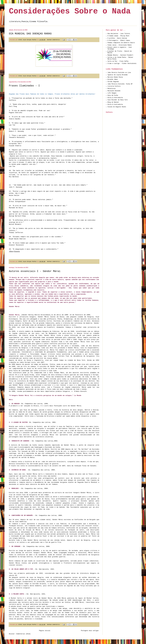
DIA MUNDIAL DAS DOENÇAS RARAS (30, 34)
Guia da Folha (113, 95)
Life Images (112, 93)
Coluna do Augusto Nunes (117, 107)
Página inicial (45, 631)
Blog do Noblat (113, 102)
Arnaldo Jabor (113, 79)
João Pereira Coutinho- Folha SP (120, 84)
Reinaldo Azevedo (114, 91)
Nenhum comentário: (54, 40)
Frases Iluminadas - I (24, 86)
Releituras (112, 89)
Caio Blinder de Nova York (118, 100)
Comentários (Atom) (23, 634)
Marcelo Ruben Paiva (115, 77)
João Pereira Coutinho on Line (119, 73)
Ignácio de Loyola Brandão (118, 75)
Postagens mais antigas (90, 631)
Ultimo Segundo (113, 82)
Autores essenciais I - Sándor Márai (35, 271)
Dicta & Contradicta (115, 98)
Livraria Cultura (114, 86)
